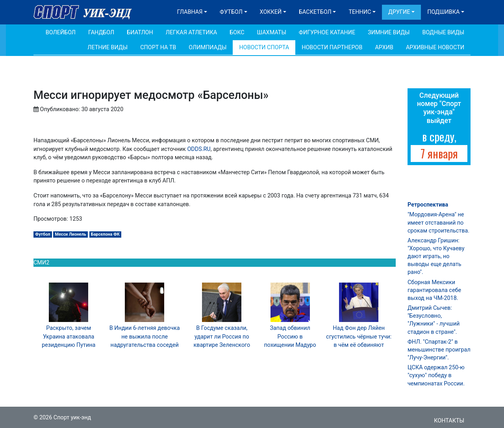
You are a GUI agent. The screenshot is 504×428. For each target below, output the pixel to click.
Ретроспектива (428, 205)
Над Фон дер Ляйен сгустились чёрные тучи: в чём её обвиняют (359, 337)
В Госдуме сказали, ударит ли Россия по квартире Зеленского (222, 337)
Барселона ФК (105, 234)
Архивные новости (435, 47)
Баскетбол (315, 12)
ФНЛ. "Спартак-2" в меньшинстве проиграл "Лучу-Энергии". (439, 350)
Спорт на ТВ (158, 47)
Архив (384, 47)
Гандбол (101, 33)
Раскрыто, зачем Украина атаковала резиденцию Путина (69, 337)
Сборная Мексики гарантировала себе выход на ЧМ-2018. (434, 290)
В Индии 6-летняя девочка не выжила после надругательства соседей (145, 337)
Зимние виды (389, 33)
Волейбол (61, 33)
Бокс (237, 33)
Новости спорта (264, 47)
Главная (190, 12)
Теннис (360, 12)
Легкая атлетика (191, 33)
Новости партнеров (332, 47)
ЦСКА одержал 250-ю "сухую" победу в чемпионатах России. (436, 375)
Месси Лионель (71, 234)
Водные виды (443, 33)
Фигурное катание (327, 33)
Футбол (231, 12)
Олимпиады (208, 47)
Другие (399, 12)
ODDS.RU (199, 149)
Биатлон (140, 33)
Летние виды (107, 47)
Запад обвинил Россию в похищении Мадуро (290, 337)
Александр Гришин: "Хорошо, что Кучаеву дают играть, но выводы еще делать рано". (436, 257)
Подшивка (443, 12)
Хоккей (271, 12)
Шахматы (272, 33)
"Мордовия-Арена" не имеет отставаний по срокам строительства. (438, 222)
